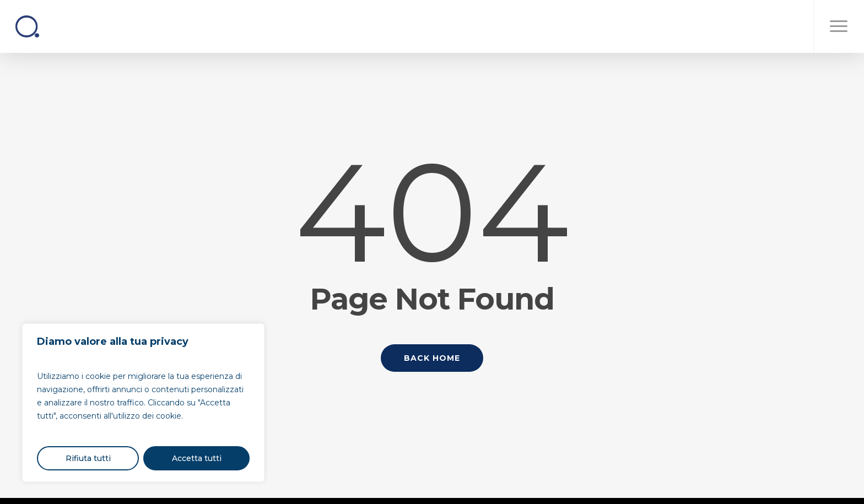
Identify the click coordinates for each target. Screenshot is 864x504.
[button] (839, 26)
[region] (143, 403)
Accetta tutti (197, 458)
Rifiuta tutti (88, 458)
